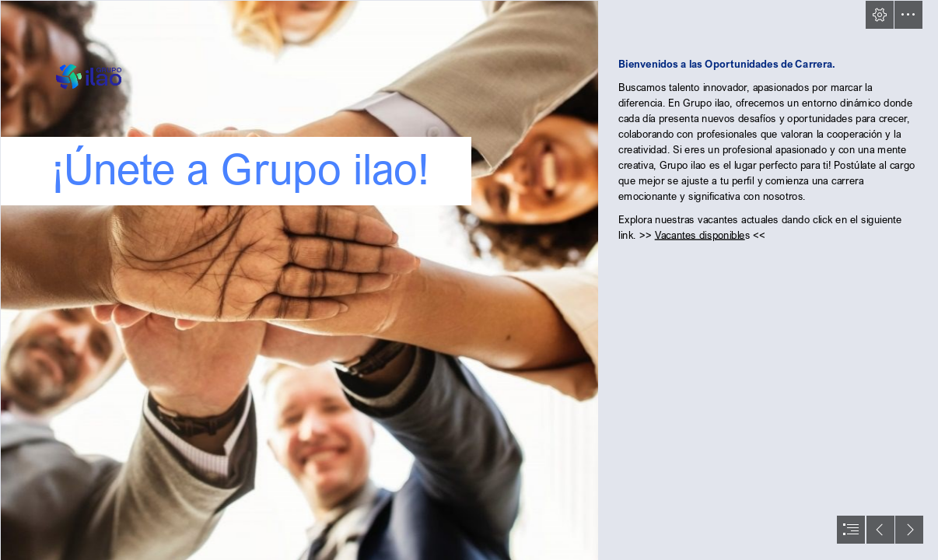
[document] (469, 280)
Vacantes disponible (699, 234)
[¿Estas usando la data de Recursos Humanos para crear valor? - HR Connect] (299, 280)
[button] (880, 15)
